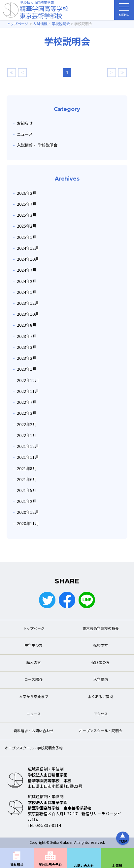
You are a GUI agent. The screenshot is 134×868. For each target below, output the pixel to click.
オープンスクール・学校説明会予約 (34, 748)
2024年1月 (27, 292)
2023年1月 (27, 369)
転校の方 (101, 646)
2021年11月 (28, 457)
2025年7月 (27, 204)
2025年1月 (27, 237)
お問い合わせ (84, 866)
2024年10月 (28, 259)
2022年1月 (27, 435)
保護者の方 (100, 663)
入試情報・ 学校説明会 (37, 145)
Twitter (47, 600)
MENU (124, 12)
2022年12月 (28, 380)
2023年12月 (28, 303)
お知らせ (25, 123)
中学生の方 (33, 646)
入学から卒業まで (34, 697)
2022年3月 (27, 413)
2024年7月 (27, 270)
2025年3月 (27, 215)
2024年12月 (28, 248)
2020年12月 (28, 512)
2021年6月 (27, 480)
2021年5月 (27, 490)
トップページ (34, 629)
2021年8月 (27, 469)
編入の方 (34, 663)
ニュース (25, 134)
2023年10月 (28, 314)
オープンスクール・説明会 (101, 731)
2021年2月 (27, 501)
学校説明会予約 (50, 865)
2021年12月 (28, 446)
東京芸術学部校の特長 (101, 629)
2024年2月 (27, 281)
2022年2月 (27, 425)
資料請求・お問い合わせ (33, 731)
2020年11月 (28, 524)
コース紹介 (33, 680)
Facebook (67, 600)
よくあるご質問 (100, 697)
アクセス (101, 714)
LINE (87, 600)
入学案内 (101, 680)
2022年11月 (28, 391)
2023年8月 (27, 325)
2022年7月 (27, 402)
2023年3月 (27, 347)
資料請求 (17, 865)
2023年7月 (27, 336)
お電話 (117, 866)
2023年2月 (27, 358)
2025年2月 (27, 226)
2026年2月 (27, 193)
